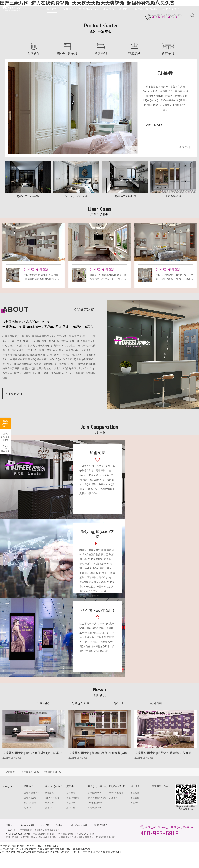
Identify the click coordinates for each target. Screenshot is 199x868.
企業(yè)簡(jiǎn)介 (33, 793)
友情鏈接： (11, 772)
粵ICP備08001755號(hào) (19, 834)
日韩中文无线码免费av (57, 852)
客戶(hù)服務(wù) (146, 9)
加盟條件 (135, 803)
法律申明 (60, 825)
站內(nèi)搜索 (28, 825)
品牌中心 (68, 9)
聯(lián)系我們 (171, 9)
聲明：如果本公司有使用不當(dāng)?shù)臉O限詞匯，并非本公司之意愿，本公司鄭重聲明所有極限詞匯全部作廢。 (62, 837)
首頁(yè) (52, 9)
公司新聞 (43, 703)
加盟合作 (109, 9)
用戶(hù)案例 (94, 803)
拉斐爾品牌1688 (30, 772)
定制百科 (156, 703)
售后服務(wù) (94, 808)
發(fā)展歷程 (30, 803)
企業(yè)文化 (30, 798)
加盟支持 (135, 793)
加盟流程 (135, 798)
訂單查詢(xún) (95, 793)
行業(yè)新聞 (81, 703)
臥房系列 (49, 803)
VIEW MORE (165, 126)
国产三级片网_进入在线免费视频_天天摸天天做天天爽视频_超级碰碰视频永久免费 (45, 849)
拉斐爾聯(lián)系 (52, 772)
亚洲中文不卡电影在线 (83, 852)
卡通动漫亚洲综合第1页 (109, 852)
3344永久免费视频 (10, 852)
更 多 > (27, 808)
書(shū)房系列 (52, 798)
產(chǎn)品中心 (88, 9)
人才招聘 (114, 798)
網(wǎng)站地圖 (79, 825)
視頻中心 (118, 703)
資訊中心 (124, 9)
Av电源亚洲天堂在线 (33, 852)
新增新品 (49, 793)
